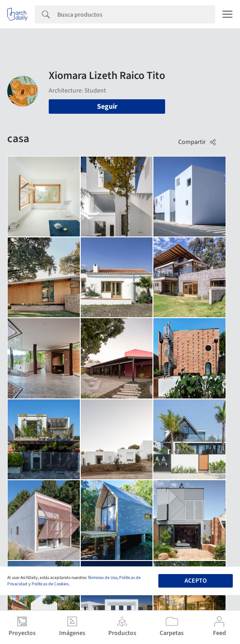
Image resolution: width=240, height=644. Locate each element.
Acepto (196, 581)
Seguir (107, 107)
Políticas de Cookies (50, 584)
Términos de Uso (102, 578)
